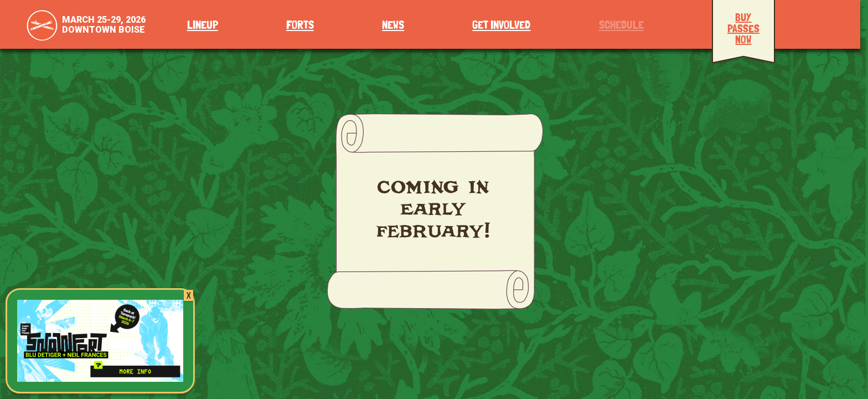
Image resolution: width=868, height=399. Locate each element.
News (393, 25)
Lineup (203, 25)
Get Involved (501, 25)
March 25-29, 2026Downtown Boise (104, 25)
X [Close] (188, 295)
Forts (300, 25)
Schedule (621, 25)
